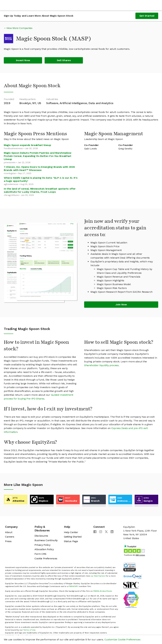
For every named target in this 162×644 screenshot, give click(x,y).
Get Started (147, 16)
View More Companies (19, 28)
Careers (10, 537)
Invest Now (23, 60)
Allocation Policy (44, 549)
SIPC (76, 586)
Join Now (121, 304)
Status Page (71, 541)
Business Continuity (46, 540)
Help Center (71, 532)
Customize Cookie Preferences (122, 639)
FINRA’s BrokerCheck (103, 591)
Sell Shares (64, 60)
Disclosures (41, 536)
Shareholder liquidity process (101, 365)
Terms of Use (29, 630)
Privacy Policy (42, 545)
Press (8, 541)
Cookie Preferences (46, 558)
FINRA (71, 586)
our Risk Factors (98, 576)
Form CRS (40, 554)
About (9, 532)
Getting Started (73, 537)
